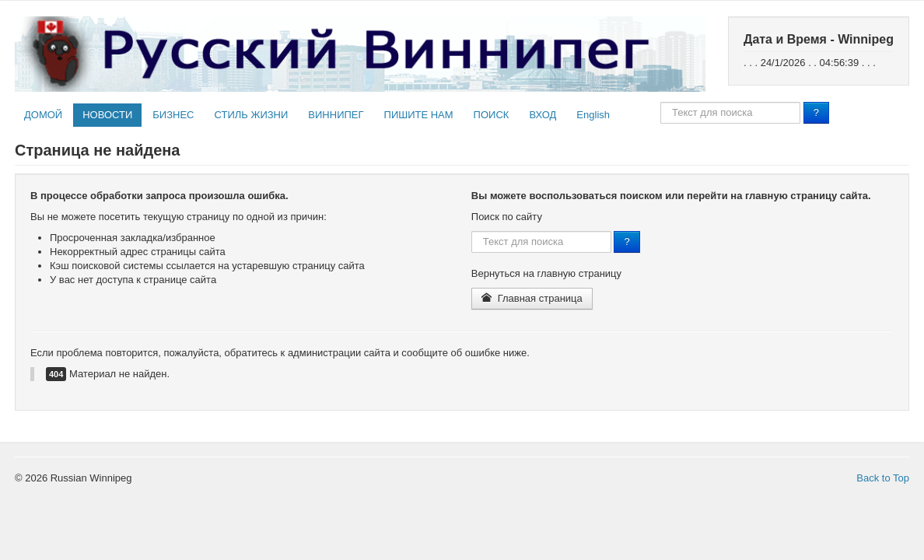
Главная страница (532, 298)
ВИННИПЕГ (336, 115)
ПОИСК (492, 115)
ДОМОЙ (43, 115)
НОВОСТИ (107, 115)
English (593, 115)
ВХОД (542, 115)
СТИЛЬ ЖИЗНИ (251, 115)
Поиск (661, 102)
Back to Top (883, 478)
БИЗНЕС (173, 115)
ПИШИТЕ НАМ (419, 115)
